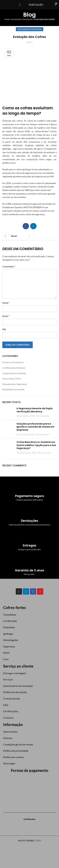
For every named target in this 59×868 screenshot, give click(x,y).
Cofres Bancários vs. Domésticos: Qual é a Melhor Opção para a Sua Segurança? (36, 445)
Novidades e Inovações (22, 19)
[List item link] (29, 615)
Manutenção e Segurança (15, 384)
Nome (6, 303)
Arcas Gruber (46, 204)
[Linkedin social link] (33, 226)
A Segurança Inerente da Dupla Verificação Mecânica (35, 410)
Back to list (30, 236)
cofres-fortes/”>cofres (46, 131)
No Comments (43, 416)
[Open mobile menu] (20, 5)
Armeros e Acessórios (13, 362)
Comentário (9, 266)
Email (6, 316)
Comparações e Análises (14, 373)
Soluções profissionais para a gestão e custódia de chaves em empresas (35, 427)
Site (4, 329)
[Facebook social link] (26, 226)
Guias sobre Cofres (12, 379)
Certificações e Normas (14, 368)
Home (7, 19)
